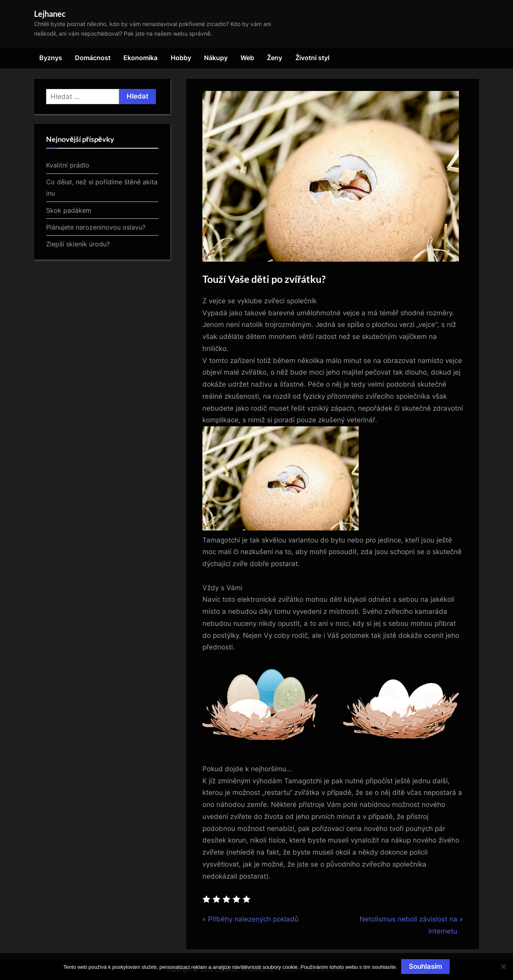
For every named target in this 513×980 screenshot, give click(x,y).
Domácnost (93, 58)
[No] (503, 966)
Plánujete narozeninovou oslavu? (96, 227)
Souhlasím (425, 966)
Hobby (181, 58)
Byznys (51, 58)
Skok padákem (69, 210)
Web (247, 58)
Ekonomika (140, 58)
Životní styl (312, 58)
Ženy (275, 58)
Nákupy (216, 58)
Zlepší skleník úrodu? (78, 244)
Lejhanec (50, 14)
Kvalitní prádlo (68, 165)
